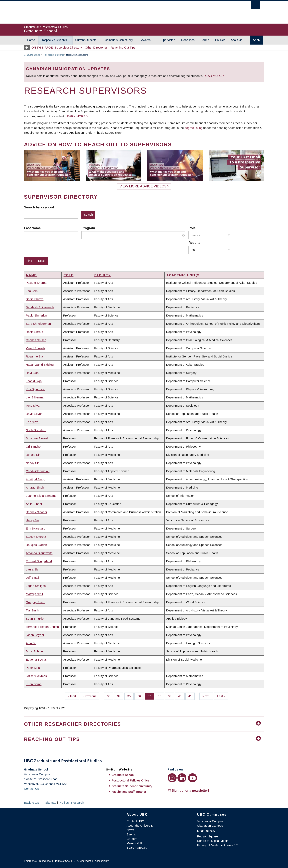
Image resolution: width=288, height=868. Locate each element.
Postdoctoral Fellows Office (130, 780)
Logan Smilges (36, 586)
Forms (205, 40)
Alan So (31, 643)
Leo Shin (32, 291)
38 (161, 696)
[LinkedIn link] (182, 778)
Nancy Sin (33, 463)
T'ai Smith (32, 610)
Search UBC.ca (137, 848)
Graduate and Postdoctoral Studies (144, 761)
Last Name (32, 228)
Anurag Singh (35, 487)
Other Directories (96, 47)
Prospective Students (54, 40)
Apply (257, 40)
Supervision (167, 40)
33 (110, 696)
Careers (132, 839)
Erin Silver (33, 422)
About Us (237, 40)
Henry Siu (32, 520)
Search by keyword (39, 207)
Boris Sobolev (35, 651)
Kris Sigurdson (36, 389)
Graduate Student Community (132, 786)
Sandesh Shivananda (40, 307)
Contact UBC (135, 821)
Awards (146, 40)
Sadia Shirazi (35, 299)
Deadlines (188, 40)
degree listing (193, 128)
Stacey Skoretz (36, 537)
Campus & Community (119, 40)
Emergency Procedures (37, 861)
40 (181, 696)
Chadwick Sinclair (38, 471)
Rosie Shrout (34, 332)
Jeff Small (32, 578)
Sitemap (51, 803)
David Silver (34, 414)
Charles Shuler (36, 340)
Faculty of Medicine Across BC (217, 845)
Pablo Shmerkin (36, 315)
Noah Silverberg (37, 430)
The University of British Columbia (32, 12)
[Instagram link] (172, 778)
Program (88, 228)
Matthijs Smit (34, 594)
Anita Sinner (34, 504)
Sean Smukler (35, 619)
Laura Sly (32, 569)
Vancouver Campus (210, 821)
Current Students (86, 40)
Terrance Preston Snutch (42, 627)
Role (192, 228)
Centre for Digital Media (213, 841)
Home (31, 40)
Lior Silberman (35, 397)
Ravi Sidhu (33, 373)
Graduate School (32, 55)
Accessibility (102, 861)
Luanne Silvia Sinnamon (42, 496)
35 (131, 696)
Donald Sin (33, 455)
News (130, 830)
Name (31, 275)
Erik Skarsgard (36, 528)
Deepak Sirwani (36, 512)
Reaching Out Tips (123, 47)
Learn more (75, 116)
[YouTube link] (192, 778)
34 (120, 696)
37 (151, 696)
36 (141, 696)
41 (192, 696)
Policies (220, 40)
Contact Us (31, 789)
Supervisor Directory (68, 47)
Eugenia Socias (36, 659)
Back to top (33, 803)
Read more (213, 76)
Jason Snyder (35, 635)
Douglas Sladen (36, 545)
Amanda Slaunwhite (39, 553)
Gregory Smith (35, 602)
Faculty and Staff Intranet (129, 792)
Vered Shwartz (36, 348)
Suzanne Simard (37, 438)
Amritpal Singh (36, 479)
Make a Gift (134, 843)
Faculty (103, 275)
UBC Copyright (82, 861)
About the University (140, 826)
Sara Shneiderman (38, 324)
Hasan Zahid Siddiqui (40, 365)
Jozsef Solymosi (37, 676)
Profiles (64, 803)
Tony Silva (33, 406)
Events (131, 834)
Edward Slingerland (39, 561)
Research (78, 803)
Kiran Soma (34, 684)
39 (171, 696)
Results (194, 243)
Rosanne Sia (34, 356)
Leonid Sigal (34, 381)
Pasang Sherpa (36, 283)
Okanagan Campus (210, 826)
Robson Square (207, 836)
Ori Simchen (34, 446)
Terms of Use (62, 861)
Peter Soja (33, 668)
